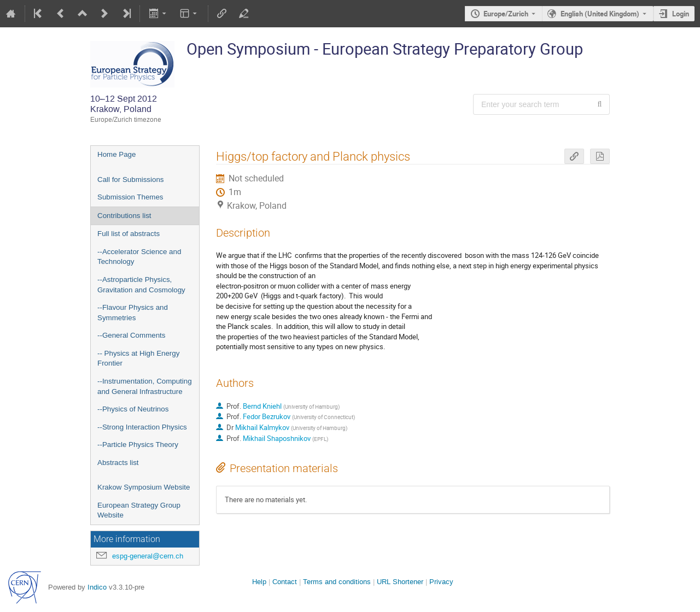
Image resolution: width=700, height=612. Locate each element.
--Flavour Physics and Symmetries (133, 313)
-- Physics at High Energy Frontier (138, 358)
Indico (97, 587)
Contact (285, 582)
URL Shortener (400, 582)
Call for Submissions (130, 180)
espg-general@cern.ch (148, 556)
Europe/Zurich (506, 14)
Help (259, 582)
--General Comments (131, 335)
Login (681, 14)
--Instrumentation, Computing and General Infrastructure (145, 386)
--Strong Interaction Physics (142, 427)
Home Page (116, 154)
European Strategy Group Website (139, 510)
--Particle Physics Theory (138, 445)
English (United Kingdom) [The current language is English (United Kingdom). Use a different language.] (600, 14)
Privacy (441, 582)
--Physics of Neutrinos (133, 409)
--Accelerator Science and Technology (139, 257)
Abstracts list (118, 463)
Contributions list (124, 216)
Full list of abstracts (129, 234)
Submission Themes (130, 197)
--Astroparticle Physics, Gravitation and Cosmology (141, 285)
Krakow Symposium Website (144, 487)
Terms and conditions (337, 582)
